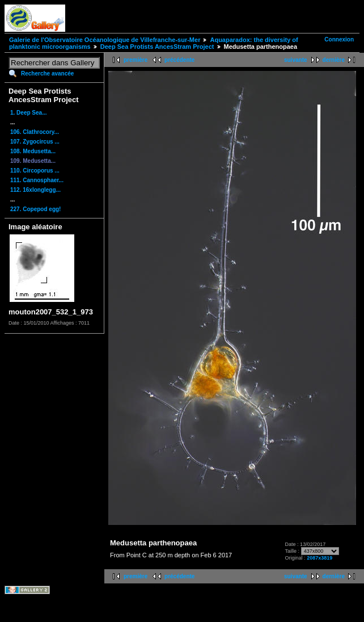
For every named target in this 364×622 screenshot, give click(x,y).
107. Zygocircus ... (35, 142)
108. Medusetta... (33, 151)
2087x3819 (319, 558)
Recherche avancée (47, 73)
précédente (179, 60)
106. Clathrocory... (35, 132)
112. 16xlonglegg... (35, 190)
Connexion (339, 39)
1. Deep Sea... (28, 113)
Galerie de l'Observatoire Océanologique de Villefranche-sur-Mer (105, 40)
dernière (334, 60)
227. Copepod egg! (35, 209)
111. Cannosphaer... (37, 180)
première (136, 60)
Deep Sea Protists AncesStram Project (157, 47)
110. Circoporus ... (35, 171)
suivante (296, 60)
